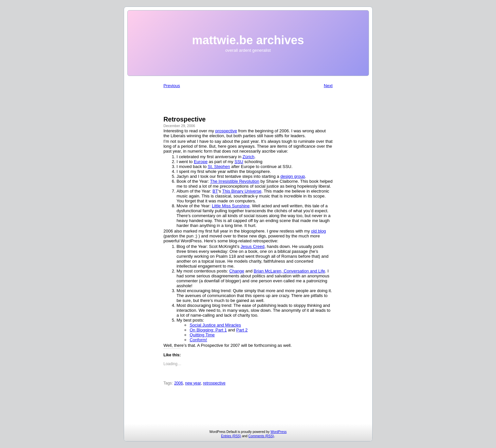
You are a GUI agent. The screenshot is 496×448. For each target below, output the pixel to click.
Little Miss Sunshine (231, 206)
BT (215, 191)
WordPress (278, 432)
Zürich (248, 157)
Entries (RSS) (231, 436)
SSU (239, 162)
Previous (172, 86)
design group (293, 176)
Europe (201, 162)
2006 (179, 383)
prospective (226, 131)
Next (328, 86)
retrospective (214, 383)
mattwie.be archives (248, 40)
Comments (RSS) (261, 436)
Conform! (198, 340)
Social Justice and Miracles (215, 325)
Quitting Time (202, 335)
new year (193, 383)
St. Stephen (219, 167)
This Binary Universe (242, 191)
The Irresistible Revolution (235, 181)
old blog (319, 231)
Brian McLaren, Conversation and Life (289, 271)
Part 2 (242, 330)
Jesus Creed (253, 246)
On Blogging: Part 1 (208, 330)
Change (237, 271)
